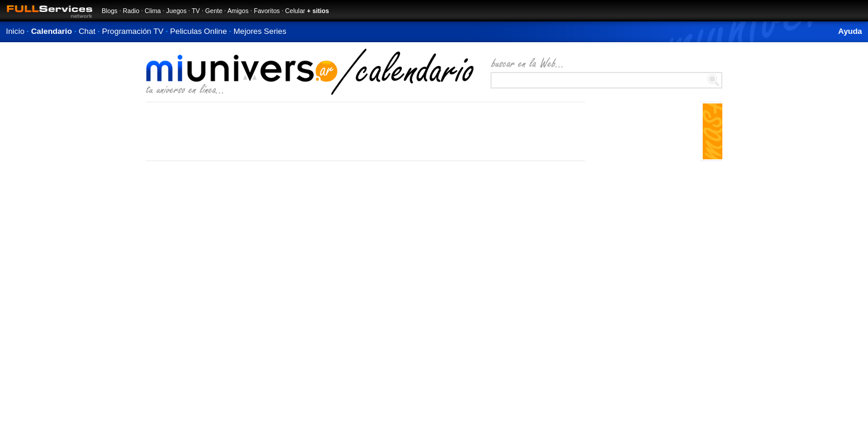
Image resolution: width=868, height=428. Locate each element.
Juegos (176, 11)
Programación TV (133, 31)
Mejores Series (260, 31)
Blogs (110, 11)
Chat (87, 31)
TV (196, 11)
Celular (295, 11)
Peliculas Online (199, 31)
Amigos (238, 11)
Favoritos (267, 11)
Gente (214, 11)
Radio (131, 11)
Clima (152, 11)
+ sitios (318, 11)
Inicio (15, 31)
